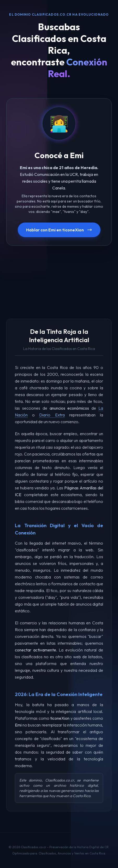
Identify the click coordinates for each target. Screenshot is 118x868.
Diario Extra (52, 415)
